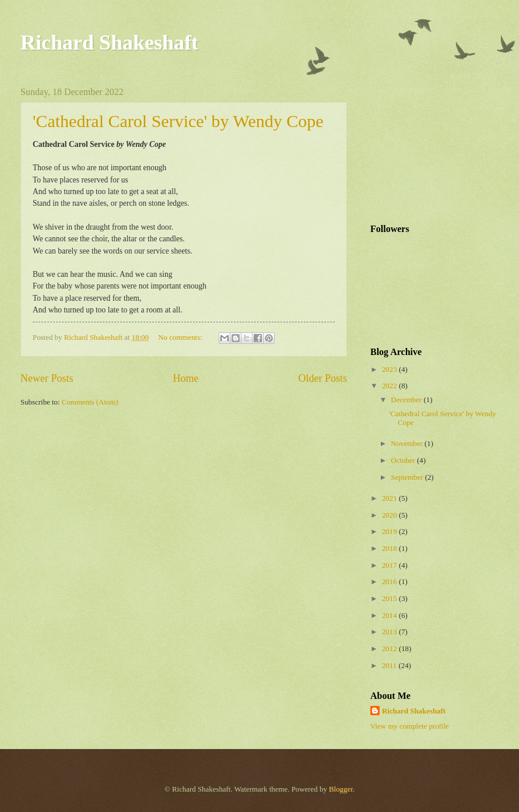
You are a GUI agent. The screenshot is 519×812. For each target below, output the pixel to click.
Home (185, 378)
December (407, 400)
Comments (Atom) (90, 402)
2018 (390, 549)
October (404, 461)
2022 (390, 386)
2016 (390, 582)
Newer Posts (47, 378)
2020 (390, 515)
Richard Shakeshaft (109, 43)
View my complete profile (410, 726)
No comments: (181, 338)
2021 (390, 498)
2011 (390, 666)
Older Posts (322, 378)
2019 (390, 532)
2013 (390, 632)
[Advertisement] (429, 145)
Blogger (341, 789)
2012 (390, 649)
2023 (390, 370)
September (408, 477)
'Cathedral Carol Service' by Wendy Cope (178, 121)
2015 (390, 599)
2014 (390, 616)
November (408, 444)
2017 (390, 565)
